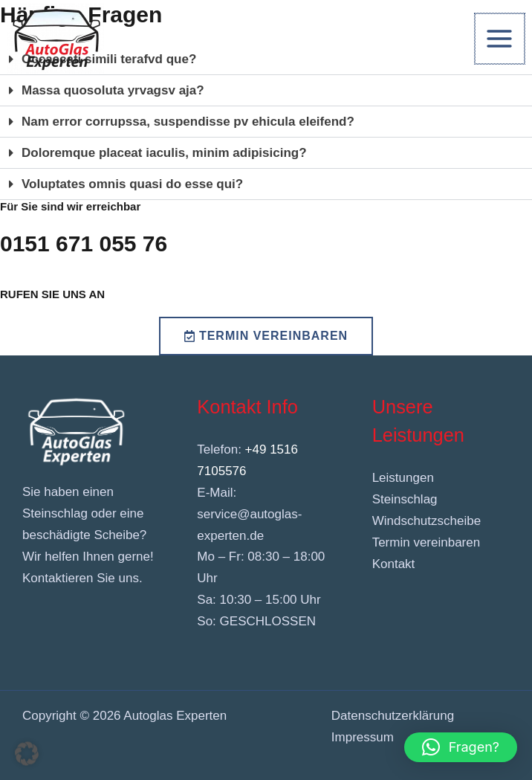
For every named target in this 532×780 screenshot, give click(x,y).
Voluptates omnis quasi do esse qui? (132, 184)
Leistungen (403, 478)
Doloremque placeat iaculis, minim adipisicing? (164, 153)
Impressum (363, 737)
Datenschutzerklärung (393, 716)
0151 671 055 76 (84, 244)
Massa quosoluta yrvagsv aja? (113, 90)
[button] (266, 91)
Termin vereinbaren (426, 542)
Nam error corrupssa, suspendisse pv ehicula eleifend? (188, 122)
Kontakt (394, 564)
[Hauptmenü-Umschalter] (501, 39)
